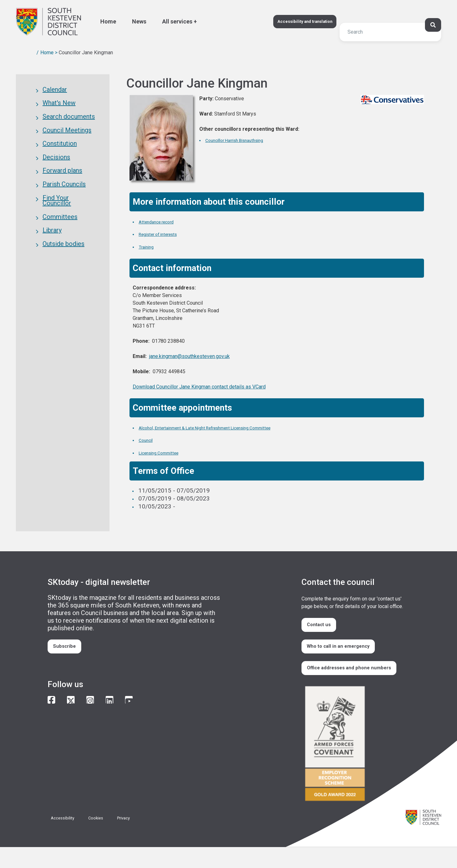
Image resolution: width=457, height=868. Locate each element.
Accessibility (65, 839)
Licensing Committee (167, 452)
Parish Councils (64, 200)
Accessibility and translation (295, 21)
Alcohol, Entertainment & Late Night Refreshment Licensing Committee (232, 427)
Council (148, 440)
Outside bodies (63, 269)
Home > (49, 53)
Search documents (69, 122)
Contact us (324, 627)
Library (52, 254)
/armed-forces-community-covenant (352, 765)
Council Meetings (67, 137)
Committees (60, 238)
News (139, 21)
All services (177, 21)
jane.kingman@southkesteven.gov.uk (189, 356)
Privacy (134, 839)
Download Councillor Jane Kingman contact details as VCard (199, 387)
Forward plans (62, 184)
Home (108, 21)
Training (149, 246)
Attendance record (163, 221)
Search (23, 17)
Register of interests (166, 234)
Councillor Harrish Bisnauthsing (247, 140)
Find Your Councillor (57, 219)
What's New (59, 106)
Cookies (103, 839)
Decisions (56, 169)
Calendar (55, 91)
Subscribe (69, 649)
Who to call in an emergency (346, 653)
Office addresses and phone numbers (346, 683)
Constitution (60, 153)
